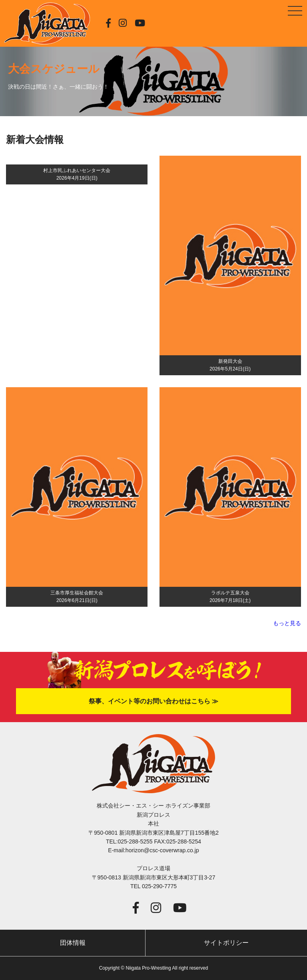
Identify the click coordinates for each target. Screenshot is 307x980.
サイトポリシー (226, 943)
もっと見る (287, 623)
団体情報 (73, 943)
